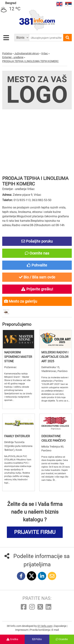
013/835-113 (22, 200)
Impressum (22, 630)
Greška (12, 639)
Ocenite (62, 639)
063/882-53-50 (42, 200)
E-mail (55, 630)
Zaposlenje (60, 626)
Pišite (37, 639)
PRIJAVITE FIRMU (35, 532)
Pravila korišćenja (40, 630)
